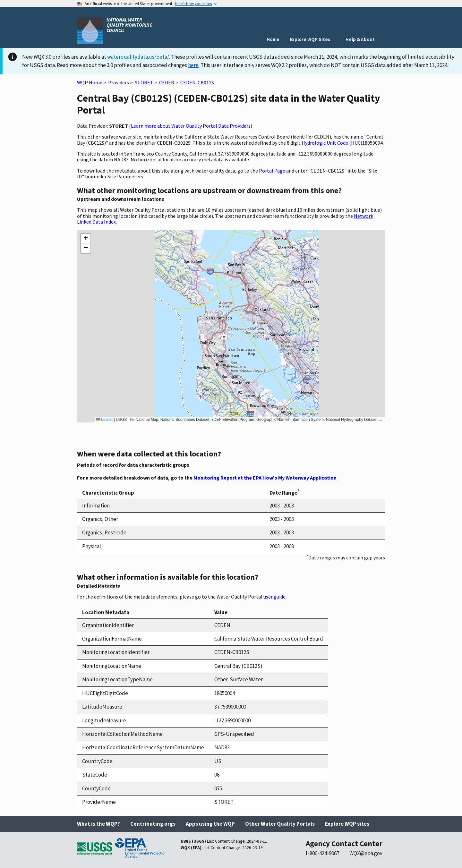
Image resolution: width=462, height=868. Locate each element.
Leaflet (104, 420)
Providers (119, 82)
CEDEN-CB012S (197, 82)
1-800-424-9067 (322, 853)
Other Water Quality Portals (280, 824)
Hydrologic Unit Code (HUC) (332, 143)
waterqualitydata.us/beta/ (138, 57)
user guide (274, 597)
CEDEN (167, 82)
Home (273, 39)
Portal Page (272, 171)
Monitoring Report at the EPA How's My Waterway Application (265, 478)
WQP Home (90, 82)
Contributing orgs (153, 824)
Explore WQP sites (347, 824)
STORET (144, 82)
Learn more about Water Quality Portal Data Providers (191, 126)
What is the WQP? (98, 824)
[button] (86, 239)
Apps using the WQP (210, 824)
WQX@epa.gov (366, 853)
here (193, 65)
